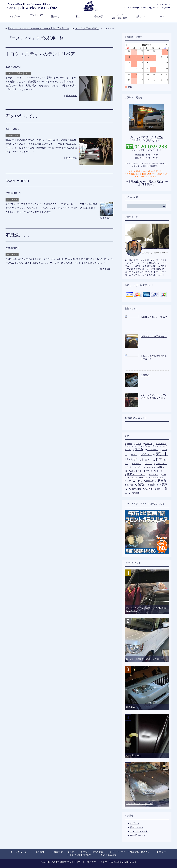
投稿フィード (137, 827)
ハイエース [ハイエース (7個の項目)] (136, 464)
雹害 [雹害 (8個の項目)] (159, 489)
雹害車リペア (57, 16)
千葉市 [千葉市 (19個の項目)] (139, 481)
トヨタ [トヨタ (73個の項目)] (146, 460)
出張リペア (140, 16)
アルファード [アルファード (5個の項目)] (132, 446)
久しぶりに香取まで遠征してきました (145, 659)
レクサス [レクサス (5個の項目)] (134, 478)
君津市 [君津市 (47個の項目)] (162, 481)
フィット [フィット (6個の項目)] (148, 464)
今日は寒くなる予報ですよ (154, 336)
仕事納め (145, 375)
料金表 (162, 852)
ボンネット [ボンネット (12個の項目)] (137, 471)
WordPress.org (137, 835)
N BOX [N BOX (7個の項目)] (139, 444)
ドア (28, 73)
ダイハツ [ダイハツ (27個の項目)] (146, 454)
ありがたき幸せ (134, 755)
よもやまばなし (13, 135)
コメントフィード (139, 831)
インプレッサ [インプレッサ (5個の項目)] (146, 446)
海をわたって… (22, 116)
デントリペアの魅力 (93, 852)
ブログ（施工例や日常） (82, 855)
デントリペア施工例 (15, 73)
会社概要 (99, 16)
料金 (78, 16)
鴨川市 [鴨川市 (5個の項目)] (137, 493)
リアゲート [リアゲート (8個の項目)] (154, 475)
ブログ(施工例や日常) (120, 17)
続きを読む (72, 96)
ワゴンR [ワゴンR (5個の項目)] (144, 478)
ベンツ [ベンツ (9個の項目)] (152, 467)
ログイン (135, 823)
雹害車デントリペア (64, 852)
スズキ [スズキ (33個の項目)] (139, 449)
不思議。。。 (20, 235)
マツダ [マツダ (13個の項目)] (149, 471)
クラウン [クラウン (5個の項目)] (158, 446)
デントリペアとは (37, 17)
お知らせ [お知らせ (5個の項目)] (149, 444)
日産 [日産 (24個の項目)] (152, 485)
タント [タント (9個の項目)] (134, 455)
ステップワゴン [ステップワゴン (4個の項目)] (153, 450)
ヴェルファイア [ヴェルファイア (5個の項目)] (157, 478)
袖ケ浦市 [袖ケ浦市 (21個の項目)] (136, 489)
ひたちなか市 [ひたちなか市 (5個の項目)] (161, 444)
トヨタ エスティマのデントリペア (42, 54)
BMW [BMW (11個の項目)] (129, 444)
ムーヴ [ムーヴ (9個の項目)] (159, 471)
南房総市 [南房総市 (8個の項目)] (150, 481)
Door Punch (18, 180)
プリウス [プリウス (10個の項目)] (141, 467)
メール (161, 16)
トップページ (16, 16)
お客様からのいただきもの (154, 317)
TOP (38, 28)
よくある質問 (110, 855)
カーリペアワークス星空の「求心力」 (131, 852)
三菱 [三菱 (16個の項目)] (129, 481)
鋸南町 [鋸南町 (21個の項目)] (149, 489)
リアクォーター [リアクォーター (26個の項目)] (136, 474)
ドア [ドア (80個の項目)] (159, 460)
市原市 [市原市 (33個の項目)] (141, 485)
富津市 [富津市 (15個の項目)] (130, 485)
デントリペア (12, 200)
